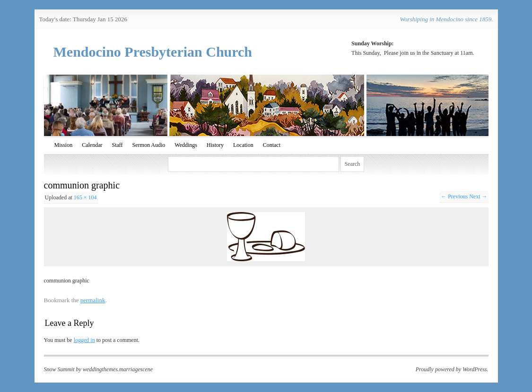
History (215, 145)
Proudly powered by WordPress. (452, 369)
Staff (118, 145)
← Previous (454, 196)
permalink (93, 300)
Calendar (92, 145)
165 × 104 (85, 197)
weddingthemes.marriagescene (118, 369)
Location (243, 145)
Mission (64, 145)
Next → (478, 196)
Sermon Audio (149, 145)
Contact (272, 145)
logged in (84, 340)
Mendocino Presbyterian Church (153, 52)
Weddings (186, 145)
